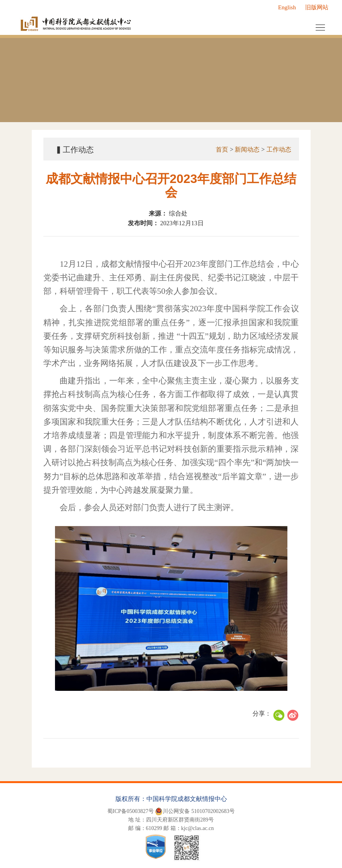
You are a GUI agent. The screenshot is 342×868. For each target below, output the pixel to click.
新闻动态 (247, 149)
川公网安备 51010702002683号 (195, 811)
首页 (222, 149)
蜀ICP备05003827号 (131, 811)
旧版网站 (317, 7)
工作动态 (278, 149)
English (287, 7)
